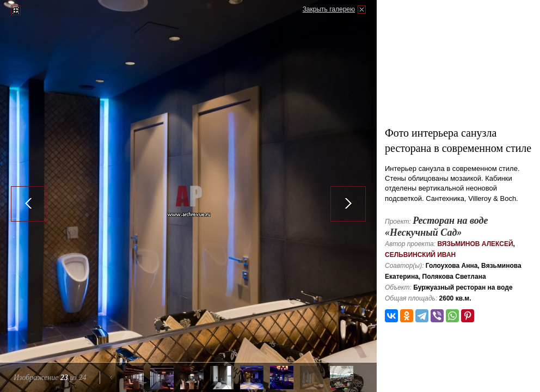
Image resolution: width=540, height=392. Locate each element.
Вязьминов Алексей (475, 244)
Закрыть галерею (329, 9)
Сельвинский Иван (420, 255)
